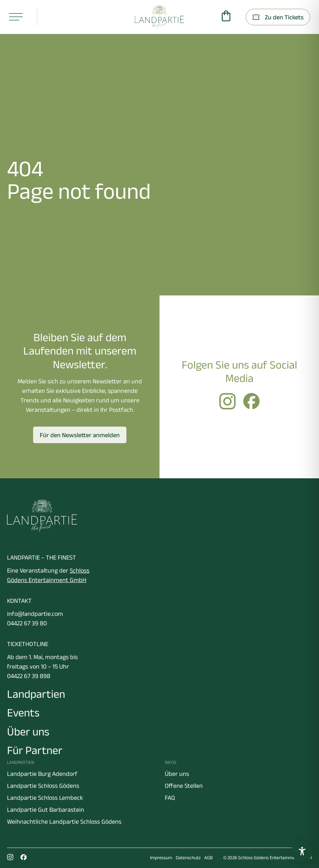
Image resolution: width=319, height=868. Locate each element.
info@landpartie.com (35, 614)
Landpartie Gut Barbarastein (46, 810)
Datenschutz (188, 858)
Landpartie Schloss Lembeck (45, 798)
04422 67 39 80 (27, 623)
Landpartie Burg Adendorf (42, 774)
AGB (208, 858)
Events (23, 712)
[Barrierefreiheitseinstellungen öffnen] (302, 851)
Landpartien (36, 694)
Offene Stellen (184, 786)
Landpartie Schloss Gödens (43, 786)
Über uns (28, 731)
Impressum (161, 858)
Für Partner (35, 750)
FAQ (170, 798)
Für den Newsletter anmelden (80, 435)
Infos (171, 762)
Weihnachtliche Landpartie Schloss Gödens (64, 822)
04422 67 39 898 (29, 676)
